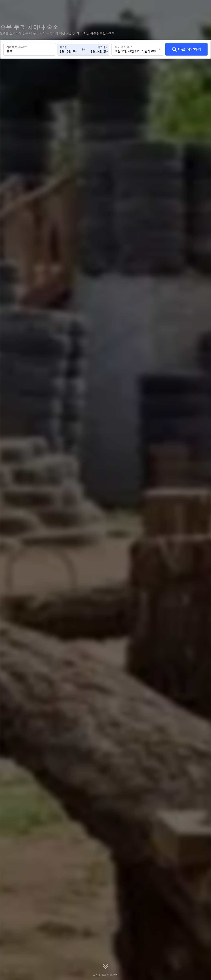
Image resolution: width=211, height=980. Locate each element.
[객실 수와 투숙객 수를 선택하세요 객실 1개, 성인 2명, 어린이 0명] (138, 49)
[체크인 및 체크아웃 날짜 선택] (71, 49)
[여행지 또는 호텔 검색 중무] (30, 49)
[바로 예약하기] (186, 49)
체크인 (63, 47)
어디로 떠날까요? (17, 47)
